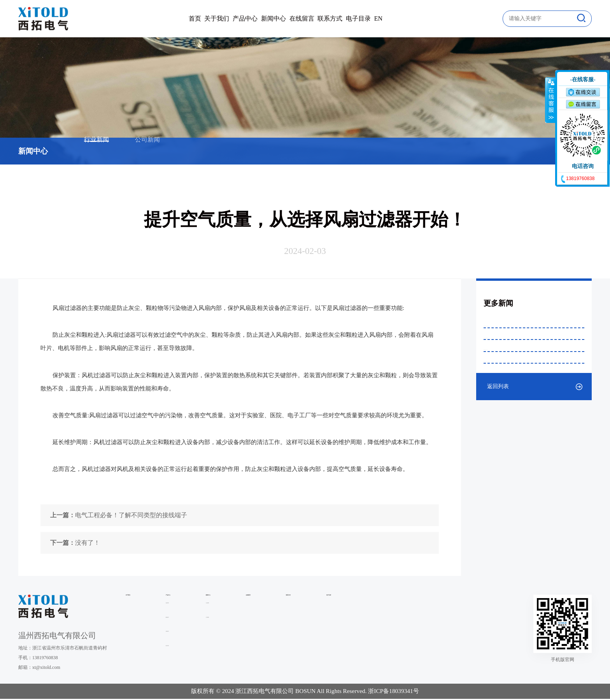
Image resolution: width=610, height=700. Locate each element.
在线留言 (311, 18)
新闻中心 (264, 18)
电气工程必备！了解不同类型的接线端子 (119, 515)
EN (445, 18)
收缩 (550, 100)
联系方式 (359, 18)
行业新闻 (96, 151)
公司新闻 (147, 151)
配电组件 (202, 634)
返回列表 (498, 491)
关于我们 (169, 18)
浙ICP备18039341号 (393, 692)
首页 (128, 18)
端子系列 (202, 662)
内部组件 (202, 648)
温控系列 (202, 620)
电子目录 (406, 18)
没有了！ (75, 543)
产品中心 (217, 18)
